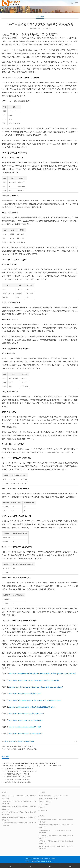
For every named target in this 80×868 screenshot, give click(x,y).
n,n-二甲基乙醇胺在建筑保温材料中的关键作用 (20, 747)
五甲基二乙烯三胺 (43, 805)
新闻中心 (40, 17)
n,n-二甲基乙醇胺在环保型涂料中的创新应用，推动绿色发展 (20, 771)
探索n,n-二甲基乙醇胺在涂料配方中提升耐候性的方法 (22, 749)
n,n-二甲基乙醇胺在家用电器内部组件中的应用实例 (17, 782)
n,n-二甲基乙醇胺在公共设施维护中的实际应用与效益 (18, 769)
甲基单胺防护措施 (43, 810)
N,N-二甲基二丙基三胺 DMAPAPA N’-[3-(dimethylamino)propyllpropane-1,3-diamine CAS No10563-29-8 (32, 766)
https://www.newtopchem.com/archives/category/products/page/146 (34, 680)
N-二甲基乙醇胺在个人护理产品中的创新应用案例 (20, 741)
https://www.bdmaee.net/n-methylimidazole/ (25, 694)
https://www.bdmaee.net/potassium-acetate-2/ (26, 734)
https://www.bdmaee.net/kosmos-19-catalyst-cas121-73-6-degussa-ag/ (35, 700)
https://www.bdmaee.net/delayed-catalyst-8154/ (26, 714)
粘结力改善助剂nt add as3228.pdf (48, 799)
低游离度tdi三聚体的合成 (45, 802)
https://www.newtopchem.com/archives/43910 (26, 720)
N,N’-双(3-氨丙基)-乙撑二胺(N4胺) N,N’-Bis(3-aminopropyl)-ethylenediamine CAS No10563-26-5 (30, 763)
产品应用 (42, 792)
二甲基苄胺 (42, 807)
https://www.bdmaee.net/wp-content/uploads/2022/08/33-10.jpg (32, 707)
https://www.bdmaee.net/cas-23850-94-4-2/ (25, 727)
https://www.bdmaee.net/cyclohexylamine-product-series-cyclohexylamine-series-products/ (42, 674)
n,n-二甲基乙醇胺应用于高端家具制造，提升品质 (17, 777)
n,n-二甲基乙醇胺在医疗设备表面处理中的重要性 (17, 779)
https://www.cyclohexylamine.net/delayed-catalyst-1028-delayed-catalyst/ (36, 687)
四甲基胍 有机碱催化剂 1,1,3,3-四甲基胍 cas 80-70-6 (53, 796)
